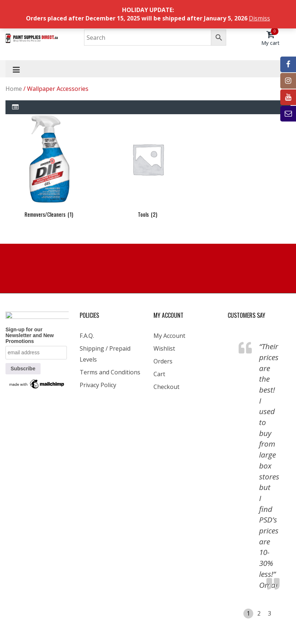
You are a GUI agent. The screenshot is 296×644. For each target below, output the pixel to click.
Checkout (166, 387)
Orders (163, 361)
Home (14, 89)
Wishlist (164, 348)
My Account (169, 336)
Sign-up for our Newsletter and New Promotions (30, 335)
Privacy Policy (98, 385)
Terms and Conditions (110, 372)
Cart (159, 374)
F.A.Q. (87, 336)
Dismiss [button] (259, 18)
